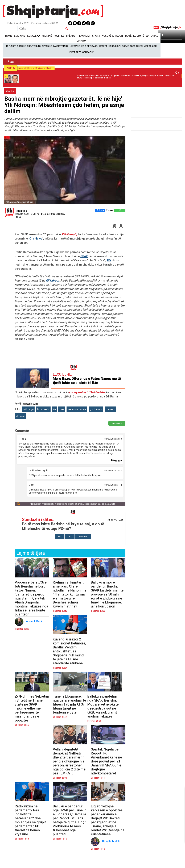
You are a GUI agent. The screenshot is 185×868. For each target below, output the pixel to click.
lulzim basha (43, 409)
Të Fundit (11, 46)
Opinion (82, 41)
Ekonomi (85, 36)
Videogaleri (151, 46)
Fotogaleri (136, 46)
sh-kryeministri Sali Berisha (87, 392)
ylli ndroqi (20, 416)
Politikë (59, 36)
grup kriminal (96, 409)
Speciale (47, 46)
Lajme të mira (61, 46)
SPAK (84, 256)
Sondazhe (88, 52)
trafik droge (28, 409)
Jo (70, 537)
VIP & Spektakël (90, 46)
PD (109, 260)
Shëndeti (72, 36)
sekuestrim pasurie (77, 409)
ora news (110, 409)
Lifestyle (75, 46)
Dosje (125, 46)
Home (9, 36)
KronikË (47, 36)
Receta (103, 46)
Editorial (152, 36)
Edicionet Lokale (27, 36)
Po (60, 537)
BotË (128, 36)
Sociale (21, 46)
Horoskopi (115, 46)
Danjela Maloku (112, 841)
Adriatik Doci (34, 621)
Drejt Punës (34, 46)
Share (100, 210)
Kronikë (10, 91)
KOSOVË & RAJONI (113, 36)
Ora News (36, 238)
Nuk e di (83, 537)
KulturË (139, 36)
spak (62, 409)
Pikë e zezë (75, 52)
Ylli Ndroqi (52, 280)
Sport (96, 36)
